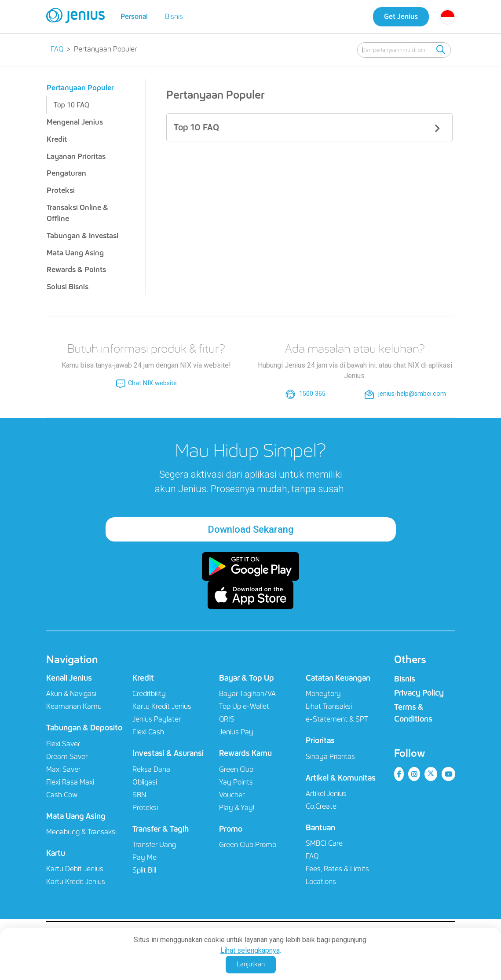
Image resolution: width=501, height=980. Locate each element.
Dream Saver (67, 757)
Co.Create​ (321, 806)
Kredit (57, 139)
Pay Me (144, 857)
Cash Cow (62, 795)
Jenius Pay (236, 732)
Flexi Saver (63, 744)
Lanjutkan (251, 964)
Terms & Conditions (413, 713)
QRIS (227, 719)
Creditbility (149, 694)
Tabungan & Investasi (82, 236)
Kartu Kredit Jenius (76, 882)
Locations (321, 882)
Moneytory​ (323, 694)
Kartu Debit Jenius (75, 869)
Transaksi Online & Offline (77, 213)
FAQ (312, 856)
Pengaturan (66, 173)
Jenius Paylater (157, 719)
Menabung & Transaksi (81, 832)
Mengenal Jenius (75, 122)
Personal (134, 17)
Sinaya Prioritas (330, 757)
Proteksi (61, 190)
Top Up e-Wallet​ (244, 706)
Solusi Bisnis (68, 287)
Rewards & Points (76, 269)
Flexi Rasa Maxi (70, 782)
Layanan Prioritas (76, 156)
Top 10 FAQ (71, 105)
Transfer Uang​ (154, 845)
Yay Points (236, 782)
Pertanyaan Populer (80, 88)
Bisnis (174, 17)
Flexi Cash (148, 732)
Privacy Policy (419, 693)
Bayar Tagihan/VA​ (247, 694)
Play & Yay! (237, 808)
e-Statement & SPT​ (337, 719)
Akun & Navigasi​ (71, 694)
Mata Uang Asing (75, 253)
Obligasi (145, 782)
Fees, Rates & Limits (337, 869)
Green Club (236, 769)
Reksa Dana (151, 769)
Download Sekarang (251, 529)
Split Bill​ (144, 870)
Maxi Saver (63, 769)
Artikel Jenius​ (326, 794)
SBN (139, 795)
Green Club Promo (248, 845)
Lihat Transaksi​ (329, 706)
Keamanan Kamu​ (74, 706)
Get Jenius (401, 17)
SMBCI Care (324, 843)
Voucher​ (232, 795)
